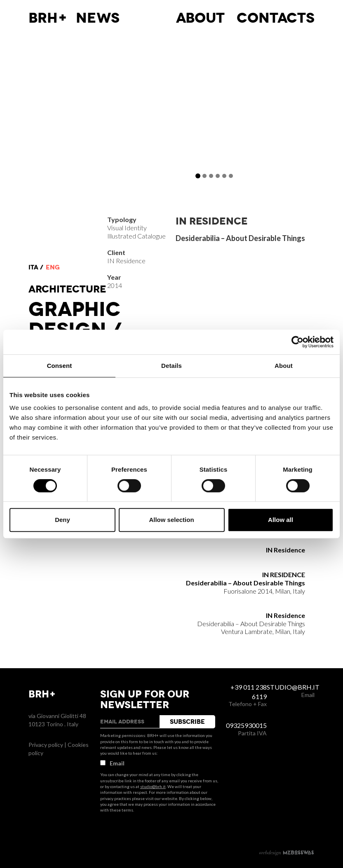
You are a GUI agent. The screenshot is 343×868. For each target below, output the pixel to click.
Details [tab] (171, 366)
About (200, 18)
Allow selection (171, 520)
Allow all (281, 520)
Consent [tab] (60, 366)
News (98, 18)
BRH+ (48, 18)
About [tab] (284, 366)
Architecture (67, 289)
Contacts (276, 18)
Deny (62, 520)
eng (53, 267)
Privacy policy (46, 745)
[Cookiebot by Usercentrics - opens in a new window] (297, 342)
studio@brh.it (153, 786)
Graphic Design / (75, 320)
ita (33, 267)
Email (112, 763)
